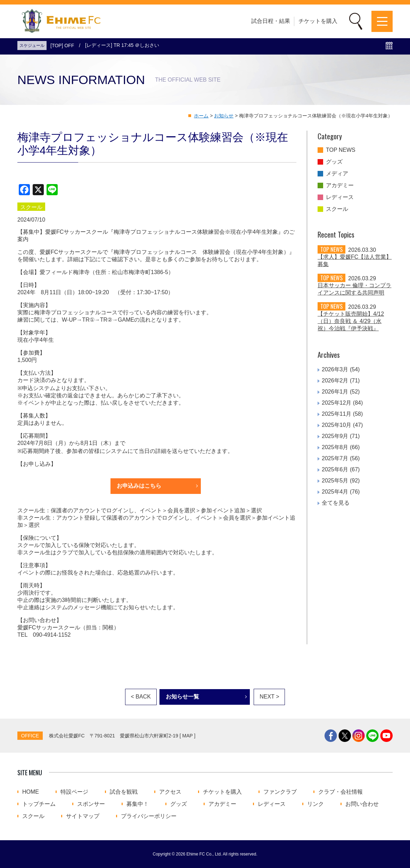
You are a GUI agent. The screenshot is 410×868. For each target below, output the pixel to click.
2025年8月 (335, 447)
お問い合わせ (362, 804)
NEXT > (269, 697)
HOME (31, 792)
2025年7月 (335, 458)
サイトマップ (83, 816)
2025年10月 (337, 425)
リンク (315, 804)
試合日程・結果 (271, 21)
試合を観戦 (124, 792)
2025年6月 (335, 469)
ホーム (201, 116)
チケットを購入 (318, 21)
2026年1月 (335, 392)
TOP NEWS (341, 150)
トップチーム (39, 804)
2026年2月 (335, 381)
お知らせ (224, 116)
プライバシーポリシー (149, 816)
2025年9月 (335, 436)
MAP (188, 736)
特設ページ (74, 792)
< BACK (141, 697)
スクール (337, 209)
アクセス (170, 792)
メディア (337, 174)
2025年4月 (335, 492)
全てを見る (336, 503)
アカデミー (340, 185)
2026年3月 (335, 369)
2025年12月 (337, 403)
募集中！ (138, 804)
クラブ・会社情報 (341, 792)
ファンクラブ (280, 792)
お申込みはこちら (139, 486)
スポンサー (91, 804)
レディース (340, 197)
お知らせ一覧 (182, 697)
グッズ (334, 162)
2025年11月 (337, 414)
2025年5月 (335, 481)
